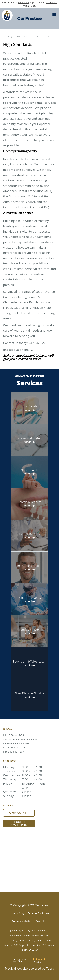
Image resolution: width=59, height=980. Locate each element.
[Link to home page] (8, 15)
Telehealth (23, 2)
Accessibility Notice (22, 921)
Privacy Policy (17, 913)
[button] (54, 15)
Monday (26, 767)
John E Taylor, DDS (12, 36)
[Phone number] (19, 813)
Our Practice (43, 36)
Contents (29, 36)
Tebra (50, 968)
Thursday (26, 779)
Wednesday (26, 775)
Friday (26, 783)
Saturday (26, 792)
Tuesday (26, 771)
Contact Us (42, 921)
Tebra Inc (42, 905)
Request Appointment (19, 823)
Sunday (26, 796)
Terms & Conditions (38, 913)
